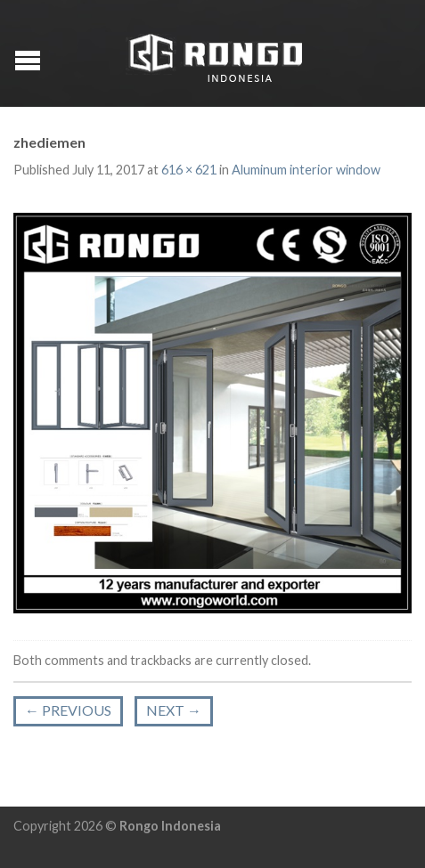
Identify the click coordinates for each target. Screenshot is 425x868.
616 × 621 (189, 170)
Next (174, 710)
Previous (68, 710)
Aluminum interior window (306, 170)
